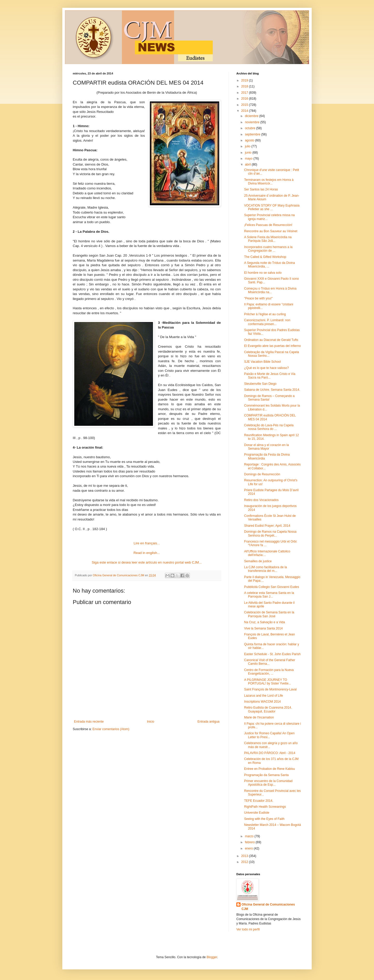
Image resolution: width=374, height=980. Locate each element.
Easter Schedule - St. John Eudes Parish (272, 654)
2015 (245, 105)
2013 (245, 856)
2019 (245, 80)
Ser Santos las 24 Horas (261, 189)
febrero (250, 842)
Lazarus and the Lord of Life (263, 696)
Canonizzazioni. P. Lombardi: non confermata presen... (267, 322)
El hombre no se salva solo (263, 273)
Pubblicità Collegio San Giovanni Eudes (272, 587)
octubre (251, 128)
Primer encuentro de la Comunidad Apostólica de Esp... (268, 783)
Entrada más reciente (89, 722)
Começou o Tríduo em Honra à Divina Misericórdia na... (270, 290)
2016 (245, 99)
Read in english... (147, 553)
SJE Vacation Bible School (262, 362)
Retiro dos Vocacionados (261, 500)
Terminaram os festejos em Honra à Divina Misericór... (269, 182)
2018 (245, 86)
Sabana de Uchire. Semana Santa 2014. (272, 390)
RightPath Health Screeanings (265, 807)
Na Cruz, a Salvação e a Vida (265, 622)
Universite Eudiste (257, 813)
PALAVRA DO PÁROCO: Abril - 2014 (270, 753)
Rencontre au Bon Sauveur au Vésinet (271, 231)
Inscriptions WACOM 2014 (262, 702)
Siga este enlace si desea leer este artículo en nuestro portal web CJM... (147, 562)
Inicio (151, 722)
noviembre (253, 122)
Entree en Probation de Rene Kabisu (269, 769)
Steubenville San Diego (260, 384)
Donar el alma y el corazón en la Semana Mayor (266, 447)
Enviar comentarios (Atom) (111, 729)
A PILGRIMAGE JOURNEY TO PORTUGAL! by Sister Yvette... (268, 682)
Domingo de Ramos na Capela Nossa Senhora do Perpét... (270, 533)
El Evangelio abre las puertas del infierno (272, 346)
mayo (249, 159)
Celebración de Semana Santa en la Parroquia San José (269, 614)
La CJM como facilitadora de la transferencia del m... (266, 569)
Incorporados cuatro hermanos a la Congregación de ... (268, 249)
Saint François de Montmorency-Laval (270, 689)
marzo (250, 836)
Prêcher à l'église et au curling (265, 314)
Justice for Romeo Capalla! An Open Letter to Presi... (269, 735)
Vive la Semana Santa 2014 (263, 628)
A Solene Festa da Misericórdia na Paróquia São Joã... (268, 239)
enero (249, 848)
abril (248, 165)
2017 (245, 93)
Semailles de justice (258, 561)
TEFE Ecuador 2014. (259, 801)
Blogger (212, 957)
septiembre (253, 134)
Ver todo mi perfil (248, 929)
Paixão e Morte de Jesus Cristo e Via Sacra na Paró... (270, 376)
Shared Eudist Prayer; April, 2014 (267, 526)
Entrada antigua (208, 722)
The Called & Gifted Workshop (265, 257)
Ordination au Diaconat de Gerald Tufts (271, 340)
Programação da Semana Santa (266, 775)
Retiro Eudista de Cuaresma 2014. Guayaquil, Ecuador (268, 709)
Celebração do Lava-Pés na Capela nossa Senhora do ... (269, 427)
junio (249, 153)
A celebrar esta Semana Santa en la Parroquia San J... (269, 595)
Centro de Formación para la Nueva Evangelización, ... (269, 672)
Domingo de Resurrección (262, 474)
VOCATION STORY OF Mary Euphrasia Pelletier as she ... (272, 207)
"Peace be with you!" (258, 298)
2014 (245, 111)
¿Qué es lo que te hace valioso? (266, 368)
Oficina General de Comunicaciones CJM (268, 907)
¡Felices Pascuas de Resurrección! (268, 225)
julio (248, 146)
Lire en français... (147, 543)
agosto (250, 140)
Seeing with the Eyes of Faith (264, 819)
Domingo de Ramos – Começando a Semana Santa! (269, 398)
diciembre (252, 116)
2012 (245, 862)
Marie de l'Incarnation (259, 717)
